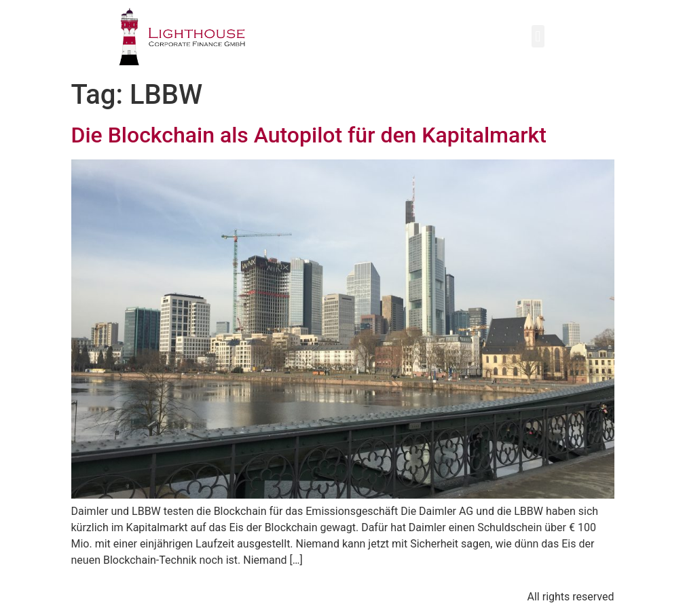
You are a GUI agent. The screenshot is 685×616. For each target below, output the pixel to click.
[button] (538, 36)
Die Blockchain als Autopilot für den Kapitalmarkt (309, 135)
